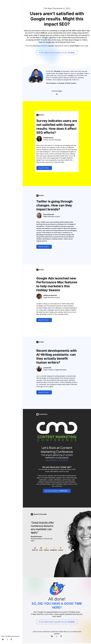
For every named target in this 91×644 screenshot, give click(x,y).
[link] (3, 639)
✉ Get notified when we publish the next (57, 53)
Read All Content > (44, 169)
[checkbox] (35, 550)
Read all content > (44, 248)
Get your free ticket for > (56, 492)
